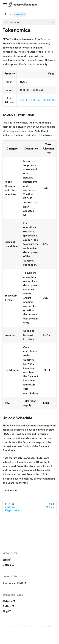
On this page (12, 22)
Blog (7, 560)
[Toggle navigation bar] (5, 5)
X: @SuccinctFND (14, 583)
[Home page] (6, 14)
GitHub (8, 565)
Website (9, 601)
